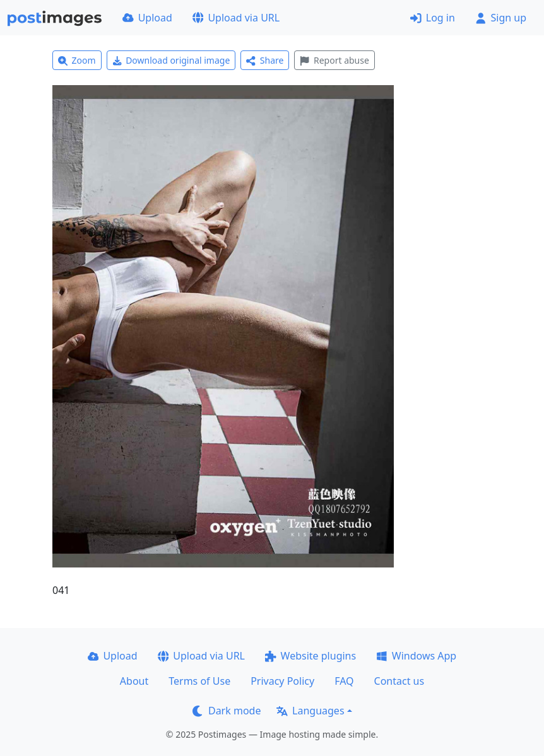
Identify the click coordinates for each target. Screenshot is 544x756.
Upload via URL (236, 18)
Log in (433, 18)
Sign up (501, 18)
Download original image (171, 60)
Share (265, 60)
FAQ (344, 681)
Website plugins (310, 656)
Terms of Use (199, 681)
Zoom (77, 60)
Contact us (399, 681)
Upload (147, 18)
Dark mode (227, 711)
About (134, 681)
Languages (310, 711)
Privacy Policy (282, 681)
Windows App (416, 656)
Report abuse (334, 60)
